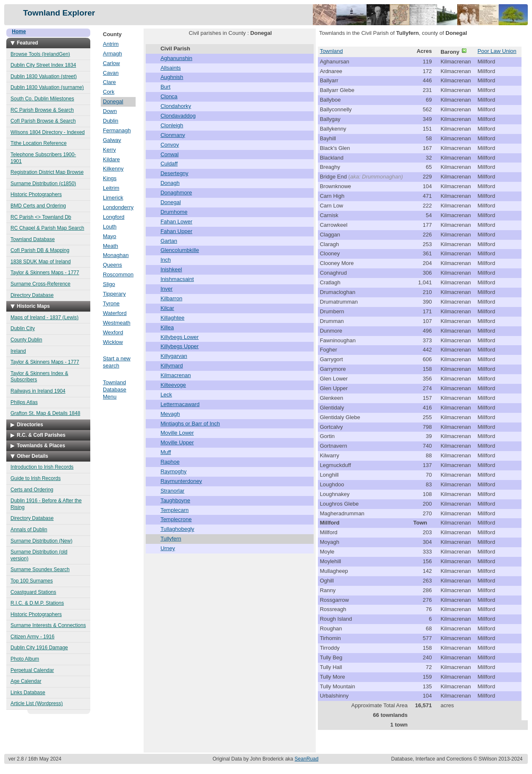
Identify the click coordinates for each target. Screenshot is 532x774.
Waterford (115, 313)
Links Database (28, 693)
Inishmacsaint (177, 279)
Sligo (109, 284)
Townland (332, 51)
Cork (109, 92)
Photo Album (25, 659)
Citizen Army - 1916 (33, 637)
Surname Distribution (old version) (39, 555)
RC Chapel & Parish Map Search (47, 228)
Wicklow (113, 342)
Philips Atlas (24, 402)
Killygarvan (174, 356)
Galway (112, 140)
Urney (168, 548)
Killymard (172, 366)
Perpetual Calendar (32, 670)
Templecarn (174, 510)
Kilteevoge (173, 385)
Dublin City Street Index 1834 (43, 65)
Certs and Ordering (32, 490)
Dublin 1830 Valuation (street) (44, 76)
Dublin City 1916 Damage (39, 648)
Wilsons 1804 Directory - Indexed (48, 132)
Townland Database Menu (115, 390)
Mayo (110, 236)
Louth (110, 227)
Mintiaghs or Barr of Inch (190, 424)
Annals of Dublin (29, 530)
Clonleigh (172, 125)
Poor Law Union (497, 51)
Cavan (111, 73)
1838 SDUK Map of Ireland (41, 262)
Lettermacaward (180, 404)
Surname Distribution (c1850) (43, 184)
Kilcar (167, 308)
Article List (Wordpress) (37, 703)
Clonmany (173, 135)
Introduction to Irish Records (42, 467)
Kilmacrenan (176, 375)
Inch (166, 260)
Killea (167, 327)
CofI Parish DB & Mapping (40, 250)
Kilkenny (113, 169)
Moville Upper (177, 442)
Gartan (169, 241)
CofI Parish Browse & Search (43, 121)
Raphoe (170, 462)
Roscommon (118, 274)
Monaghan (116, 255)
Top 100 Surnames (32, 581)
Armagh (113, 54)
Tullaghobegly (177, 529)
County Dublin (26, 340)
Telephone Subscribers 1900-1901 (43, 158)
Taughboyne (175, 500)
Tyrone (111, 303)
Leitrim (111, 188)
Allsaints (170, 68)
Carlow (111, 63)
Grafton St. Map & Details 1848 (45, 413)
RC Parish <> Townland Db (41, 217)
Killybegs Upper (180, 346)
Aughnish (172, 77)
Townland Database (33, 239)
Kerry (109, 150)
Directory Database (32, 295)
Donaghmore (176, 193)
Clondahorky (176, 106)
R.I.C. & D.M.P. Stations (37, 603)
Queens (113, 265)
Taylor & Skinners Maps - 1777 (45, 273)
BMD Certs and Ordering (38, 206)
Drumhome (174, 212)
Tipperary (114, 294)
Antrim (111, 44)
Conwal (169, 154)
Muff (166, 452)
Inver (166, 289)
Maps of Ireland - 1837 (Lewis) (45, 317)
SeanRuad (307, 759)
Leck (166, 395)
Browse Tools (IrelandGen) (40, 54)
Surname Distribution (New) (41, 541)
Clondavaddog (178, 116)
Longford (114, 217)
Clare (109, 82)
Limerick (113, 198)
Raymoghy (173, 471)
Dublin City (23, 328)
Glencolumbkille (180, 250)
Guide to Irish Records (35, 478)
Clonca (169, 96)
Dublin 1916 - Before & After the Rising (46, 504)
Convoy (170, 145)
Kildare (111, 159)
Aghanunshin (176, 58)
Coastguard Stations (33, 592)
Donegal (113, 101)
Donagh (170, 183)
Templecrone (176, 519)
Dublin (111, 121)
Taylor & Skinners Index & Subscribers (39, 377)
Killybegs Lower (180, 337)
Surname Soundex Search (40, 569)
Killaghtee (172, 318)
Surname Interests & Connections (48, 625)
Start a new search (117, 362)
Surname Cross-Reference (41, 284)
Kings (110, 178)
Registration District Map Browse (47, 172)
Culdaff (169, 164)
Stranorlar (172, 491)
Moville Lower (177, 433)
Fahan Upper (176, 231)
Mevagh (170, 414)
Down (110, 111)
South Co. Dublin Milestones (42, 99)
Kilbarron (171, 298)
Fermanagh (117, 130)
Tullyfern (171, 539)
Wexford (113, 332)
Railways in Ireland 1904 (38, 391)
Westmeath (117, 323)
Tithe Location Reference (39, 143)
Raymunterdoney (181, 481)
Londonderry (118, 207)
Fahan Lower (176, 222)
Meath (110, 246)
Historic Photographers (36, 194)
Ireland (18, 351)
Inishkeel (171, 269)
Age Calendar (26, 681)
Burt (165, 87)
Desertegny (174, 173)
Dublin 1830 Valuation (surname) (47, 87)
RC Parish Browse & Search (42, 110)
